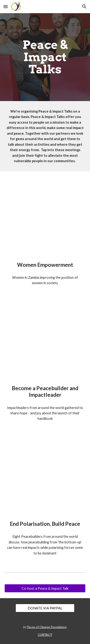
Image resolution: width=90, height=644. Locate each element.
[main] (45, 57)
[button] (6, 6)
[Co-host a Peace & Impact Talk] (45, 588)
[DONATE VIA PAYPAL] (45, 608)
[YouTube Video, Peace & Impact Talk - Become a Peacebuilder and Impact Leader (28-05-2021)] (45, 341)
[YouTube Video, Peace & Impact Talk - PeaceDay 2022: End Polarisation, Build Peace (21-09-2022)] (45, 477)
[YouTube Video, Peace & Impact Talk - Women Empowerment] (45, 218)
